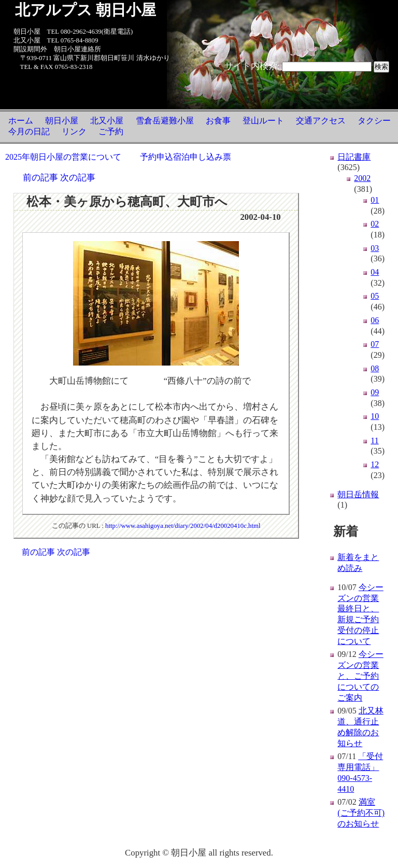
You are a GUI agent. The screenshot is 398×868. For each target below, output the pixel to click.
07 (375, 344)
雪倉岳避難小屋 (165, 121)
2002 (362, 178)
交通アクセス (321, 121)
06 (375, 320)
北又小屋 (107, 121)
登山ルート (263, 121)
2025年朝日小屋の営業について (63, 157)
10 (375, 416)
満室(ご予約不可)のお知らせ (361, 813)
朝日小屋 (62, 121)
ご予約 (111, 131)
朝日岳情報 (358, 494)
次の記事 (78, 178)
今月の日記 (29, 131)
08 (375, 368)
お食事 (218, 121)
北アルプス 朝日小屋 (86, 10)
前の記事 (40, 178)
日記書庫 (354, 157)
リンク (74, 131)
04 (375, 272)
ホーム (21, 121)
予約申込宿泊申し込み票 (186, 157)
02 (375, 224)
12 (375, 464)
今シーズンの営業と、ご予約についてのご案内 (360, 676)
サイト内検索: (252, 66)
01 (375, 200)
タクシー (374, 121)
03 (375, 248)
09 (375, 392)
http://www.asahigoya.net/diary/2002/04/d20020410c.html (183, 526)
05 (375, 296)
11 (374, 440)
